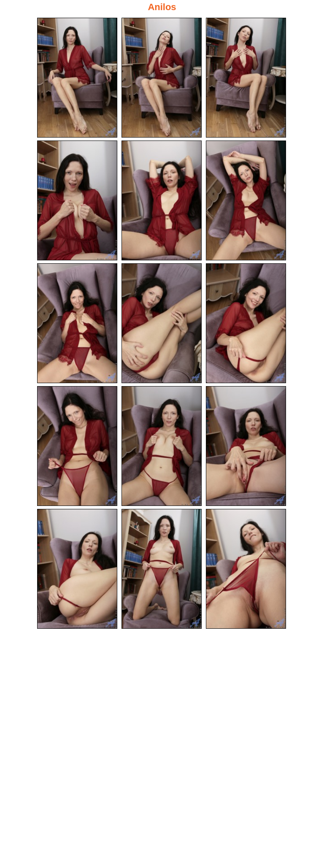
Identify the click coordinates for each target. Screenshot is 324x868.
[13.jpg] (77, 569)
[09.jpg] (246, 323)
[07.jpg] (77, 323)
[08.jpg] (162, 323)
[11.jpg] (162, 446)
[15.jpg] (246, 569)
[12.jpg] (246, 446)
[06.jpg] (246, 200)
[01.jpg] (77, 78)
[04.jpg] (77, 200)
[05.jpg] (162, 200)
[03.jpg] (246, 78)
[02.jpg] (162, 78)
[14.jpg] (162, 569)
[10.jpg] (77, 446)
